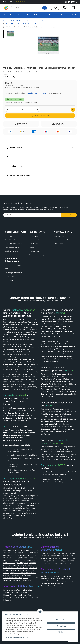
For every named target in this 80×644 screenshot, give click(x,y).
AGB (7, 269)
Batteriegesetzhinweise (14, 273)
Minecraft (59, 561)
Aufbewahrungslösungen (51, 586)
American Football (11, 592)
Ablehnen (61, 632)
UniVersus (8, 568)
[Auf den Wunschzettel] (73, 110)
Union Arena (18, 570)
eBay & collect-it (60, 236)
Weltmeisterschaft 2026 (51, 556)
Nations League (61, 558)
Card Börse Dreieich (12, 240)
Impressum (9, 280)
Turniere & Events (11, 251)
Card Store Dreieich (12, 247)
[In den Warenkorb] (40, 116)
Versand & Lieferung (37, 255)
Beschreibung (14, 148)
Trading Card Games (25, 322)
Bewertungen (34, 236)
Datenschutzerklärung (41, 207)
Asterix (60, 563)
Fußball (20, 590)
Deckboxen (46, 583)
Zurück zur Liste (9, 21)
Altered (6, 573)
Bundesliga (46, 553)
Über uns (8, 255)
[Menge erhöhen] (38, 109)
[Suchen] (29, 8)
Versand (21, 86)
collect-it (69, 370)
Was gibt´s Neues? (61, 240)
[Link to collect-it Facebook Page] (69, 2)
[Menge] (23, 109)
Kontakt (32, 247)
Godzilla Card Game (20, 568)
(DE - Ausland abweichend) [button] (29, 103)
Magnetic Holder (64, 578)
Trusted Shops (14, 2)
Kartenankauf (34, 251)
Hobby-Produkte (10, 595)
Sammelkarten (15, 15)
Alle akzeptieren (61, 620)
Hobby (63, 15)
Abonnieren (69, 215)
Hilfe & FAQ (34, 244)
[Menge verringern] (7, 109)
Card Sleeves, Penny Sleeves (53, 576)
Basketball (28, 590)
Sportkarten (50, 15)
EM (69, 553)
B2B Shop (9, 236)
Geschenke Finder (36, 240)
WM (73, 553)
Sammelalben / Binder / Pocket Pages (57, 581)
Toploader (52, 578)
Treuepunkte (58, 244)
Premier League (47, 558)
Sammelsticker (33, 15)
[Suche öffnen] (45, 8)
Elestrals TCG (29, 570)
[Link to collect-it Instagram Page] (66, 2)
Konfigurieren (61, 626)
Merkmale (12, 157)
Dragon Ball (52, 563)
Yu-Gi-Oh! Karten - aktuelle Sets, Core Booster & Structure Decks (21, 555)
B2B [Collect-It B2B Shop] (75, 2)
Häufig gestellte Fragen (18, 175)
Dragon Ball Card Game (23, 565)
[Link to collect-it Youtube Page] (72, 2)
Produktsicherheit (16, 166)
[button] (56, 8)
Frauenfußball (67, 556)
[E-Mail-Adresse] (32, 215)
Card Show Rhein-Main (13, 244)
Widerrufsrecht (11, 276)
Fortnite (51, 561)
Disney (44, 563)
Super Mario (69, 561)
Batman (67, 563)
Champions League (59, 553)
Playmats (55, 583)
